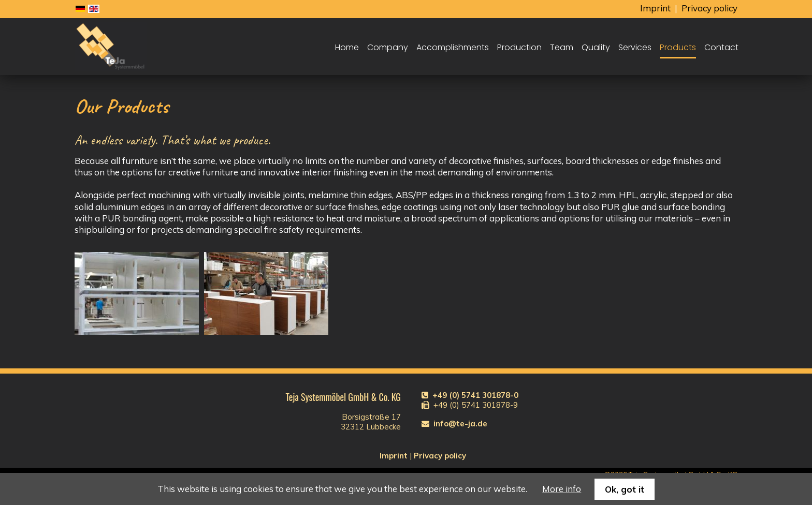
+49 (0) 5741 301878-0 (475, 395)
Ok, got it (625, 489)
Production (519, 47)
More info (562, 489)
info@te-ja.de (460, 424)
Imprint (655, 8)
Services (635, 47)
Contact (721, 47)
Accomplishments (453, 47)
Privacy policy (709, 8)
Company (388, 47)
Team (562, 47)
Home (347, 47)
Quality (596, 47)
